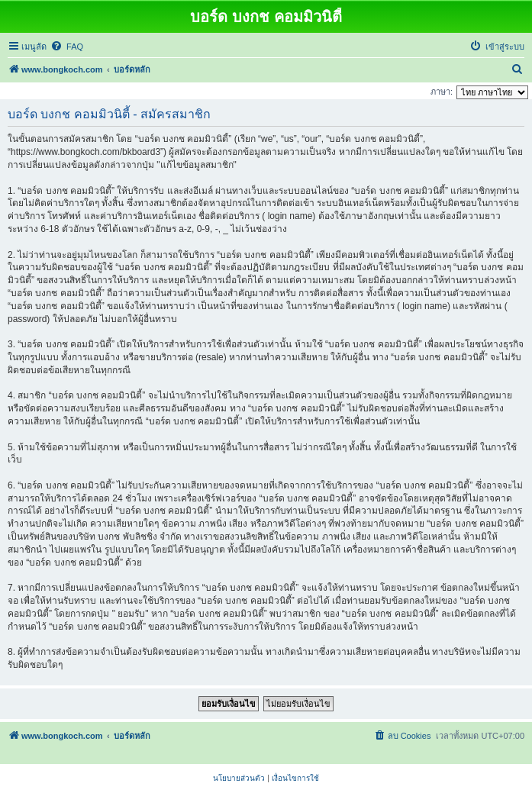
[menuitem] (67, 47)
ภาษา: (442, 92)
